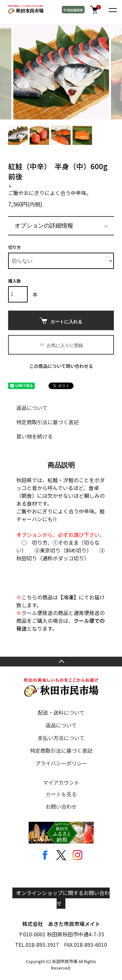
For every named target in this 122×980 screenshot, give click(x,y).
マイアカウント (61, 782)
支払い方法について (61, 738)
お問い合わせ (61, 806)
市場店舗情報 (73, 10)
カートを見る (61, 794)
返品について (32, 408)
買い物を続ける (34, 436)
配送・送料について (61, 712)
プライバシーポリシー (61, 763)
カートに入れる (61, 321)
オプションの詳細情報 (44, 226)
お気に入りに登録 (61, 345)
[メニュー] (112, 10)
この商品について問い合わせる (61, 366)
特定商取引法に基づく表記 (47, 422)
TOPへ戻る (61, 662)
